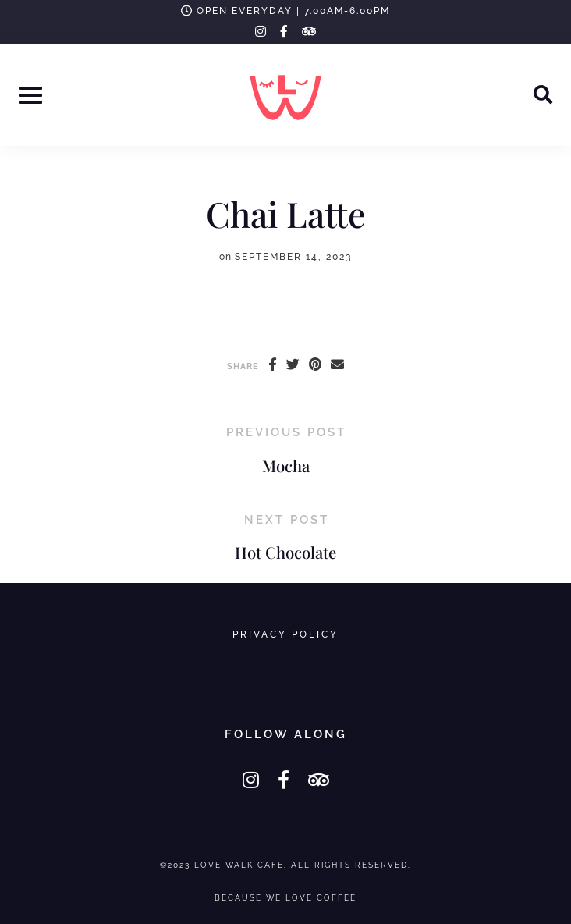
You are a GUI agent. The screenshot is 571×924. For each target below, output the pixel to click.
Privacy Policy (285, 634)
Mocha (286, 466)
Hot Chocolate (285, 552)
